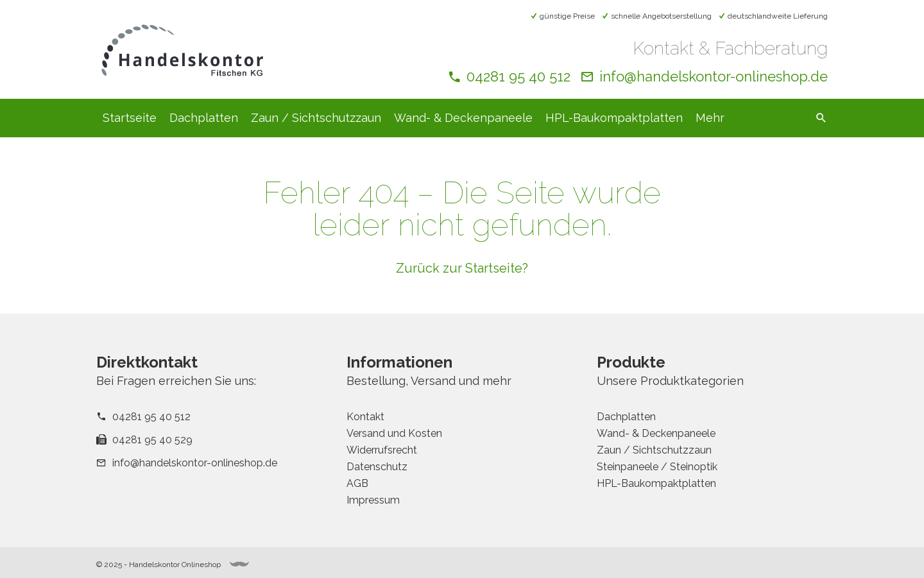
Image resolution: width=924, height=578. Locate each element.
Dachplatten (204, 118)
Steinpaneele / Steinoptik (657, 467)
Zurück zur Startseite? (462, 268)
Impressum (373, 500)
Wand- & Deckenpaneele (463, 118)
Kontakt (365, 417)
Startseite (130, 118)
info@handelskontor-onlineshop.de (714, 76)
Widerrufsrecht (382, 450)
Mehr (710, 118)
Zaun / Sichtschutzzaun (316, 118)
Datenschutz (377, 467)
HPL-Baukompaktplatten (614, 118)
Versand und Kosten (394, 433)
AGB (357, 483)
